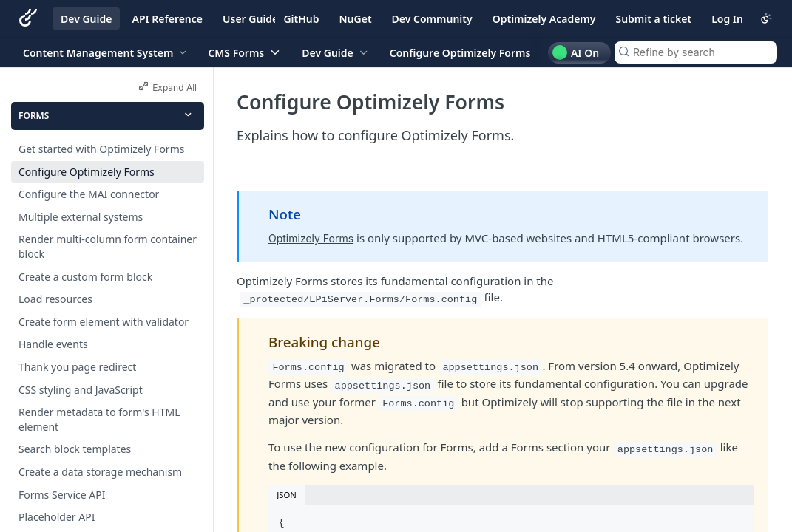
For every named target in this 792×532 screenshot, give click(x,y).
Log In (727, 19)
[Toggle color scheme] (766, 18)
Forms (34, 116)
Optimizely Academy (544, 19)
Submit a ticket (653, 19)
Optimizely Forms (311, 238)
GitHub (301, 19)
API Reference (167, 19)
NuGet (356, 19)
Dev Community (432, 19)
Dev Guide (86, 19)
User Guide (250, 19)
